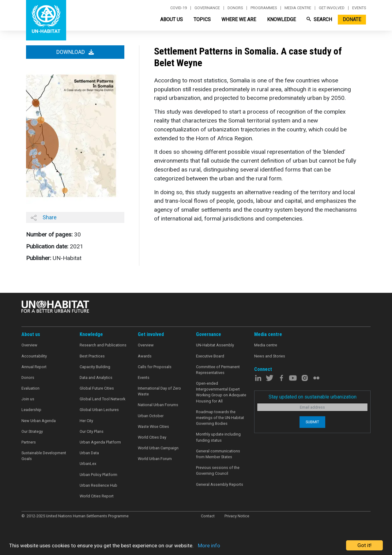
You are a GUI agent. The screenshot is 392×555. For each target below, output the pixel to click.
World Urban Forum (155, 459)
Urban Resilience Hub (98, 485)
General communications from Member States (218, 454)
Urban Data (89, 453)
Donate (352, 19)
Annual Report (34, 367)
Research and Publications (103, 345)
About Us (171, 19)
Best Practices (92, 356)
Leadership (31, 410)
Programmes (264, 8)
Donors (235, 8)
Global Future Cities (97, 388)
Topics (202, 19)
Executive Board (210, 356)
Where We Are (239, 19)
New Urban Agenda (39, 421)
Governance (207, 8)
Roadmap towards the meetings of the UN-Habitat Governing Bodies (220, 418)
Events (359, 8)
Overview (29, 345)
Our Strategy (32, 431)
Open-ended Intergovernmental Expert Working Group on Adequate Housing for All (221, 392)
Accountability (34, 356)
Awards (145, 356)
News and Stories (270, 356)
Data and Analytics (96, 378)
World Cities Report (97, 496)
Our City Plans (92, 431)
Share (44, 217)
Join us (28, 399)
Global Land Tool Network (102, 399)
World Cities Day (152, 437)
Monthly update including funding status (218, 437)
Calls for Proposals (155, 367)
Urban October (151, 416)
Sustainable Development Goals (44, 456)
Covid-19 (179, 8)
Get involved (332, 8)
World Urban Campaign (158, 448)
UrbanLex (88, 464)
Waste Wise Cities (153, 427)
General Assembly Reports (220, 484)
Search (319, 19)
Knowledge (281, 19)
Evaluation (30, 388)
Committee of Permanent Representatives (218, 370)
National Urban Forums (158, 405)
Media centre (298, 8)
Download (75, 52)
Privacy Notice (237, 516)
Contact (208, 516)
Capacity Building (95, 367)
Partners (29, 442)
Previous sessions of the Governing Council (218, 470)
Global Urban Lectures (99, 410)
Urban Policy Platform (98, 475)
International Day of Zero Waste (159, 391)
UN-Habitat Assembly (215, 345)
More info (209, 546)
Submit (312, 422)
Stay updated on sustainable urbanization (313, 397)
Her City (86, 421)
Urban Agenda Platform (100, 442)
